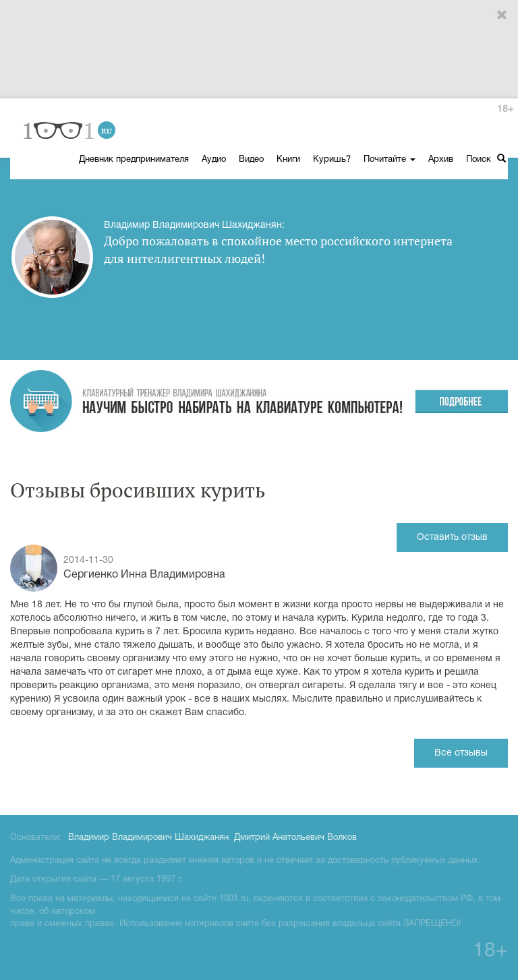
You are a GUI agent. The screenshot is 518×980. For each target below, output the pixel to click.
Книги (288, 160)
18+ (505, 110)
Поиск (486, 159)
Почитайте (390, 160)
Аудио (214, 160)
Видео (251, 160)
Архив (441, 160)
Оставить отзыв (452, 538)
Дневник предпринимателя (134, 160)
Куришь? (332, 160)
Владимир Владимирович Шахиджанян (148, 838)
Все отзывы (461, 753)
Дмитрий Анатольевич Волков (295, 838)
